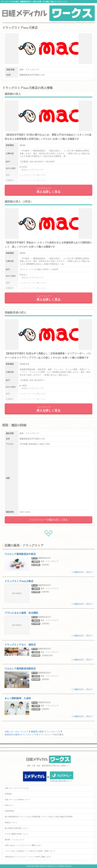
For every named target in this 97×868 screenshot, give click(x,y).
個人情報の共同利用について (16, 828)
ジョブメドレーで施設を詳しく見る (49, 520)
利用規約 (8, 794)
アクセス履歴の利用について (16, 834)
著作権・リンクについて (15, 840)
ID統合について (11, 823)
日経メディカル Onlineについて (17, 800)
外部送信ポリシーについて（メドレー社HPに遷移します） (28, 857)
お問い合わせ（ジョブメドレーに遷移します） (24, 845)
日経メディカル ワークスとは (17, 788)
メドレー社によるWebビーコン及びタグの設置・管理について (30, 851)
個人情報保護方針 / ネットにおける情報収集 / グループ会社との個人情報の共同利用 (39, 817)
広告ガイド (9, 805)
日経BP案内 (9, 811)
